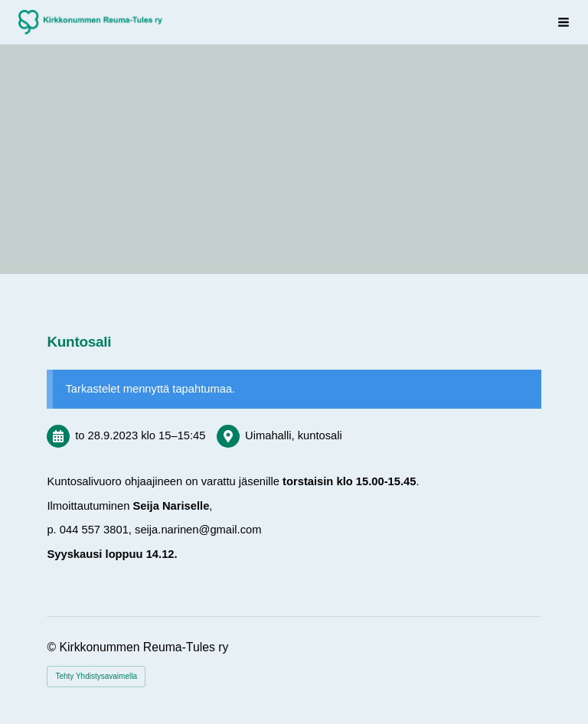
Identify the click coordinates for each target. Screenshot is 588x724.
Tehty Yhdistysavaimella (96, 676)
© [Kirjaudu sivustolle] (53, 647)
